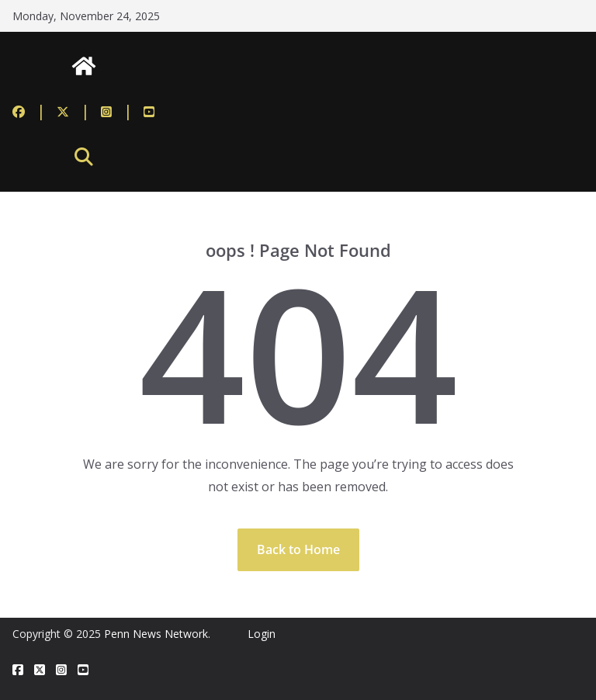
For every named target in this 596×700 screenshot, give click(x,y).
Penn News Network (156, 634)
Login (262, 634)
